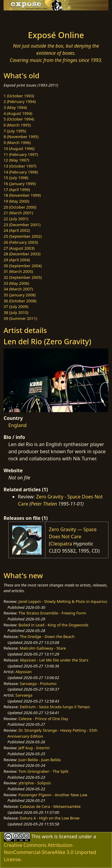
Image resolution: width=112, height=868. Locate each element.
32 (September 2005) (23, 277)
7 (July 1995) (15, 131)
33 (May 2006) (16, 283)
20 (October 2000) (20, 207)
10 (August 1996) (19, 148)
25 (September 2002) (23, 236)
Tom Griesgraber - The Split (43, 771)
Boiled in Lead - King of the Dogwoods (53, 625)
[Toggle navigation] (19, 19)
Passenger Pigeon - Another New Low (53, 795)
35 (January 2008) (20, 295)
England (17, 425)
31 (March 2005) (18, 271)
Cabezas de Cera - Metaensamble (50, 806)
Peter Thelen (44, 504)
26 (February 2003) (21, 242)
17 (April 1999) (17, 190)
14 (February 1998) (21, 172)
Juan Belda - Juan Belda (40, 760)
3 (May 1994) (15, 107)
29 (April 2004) (17, 260)
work (47, 836)
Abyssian (24, 672)
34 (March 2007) (18, 289)
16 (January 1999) (20, 184)
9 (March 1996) (17, 143)
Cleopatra (61, 544)
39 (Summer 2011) (20, 318)
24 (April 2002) (17, 230)
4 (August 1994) (18, 113)
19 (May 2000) (16, 201)
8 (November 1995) (21, 137)
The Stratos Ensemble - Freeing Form (52, 613)
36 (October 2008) (20, 301)
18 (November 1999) (22, 195)
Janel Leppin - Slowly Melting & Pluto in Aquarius (63, 601)
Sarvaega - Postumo (38, 684)
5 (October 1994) (19, 119)
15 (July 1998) (16, 178)
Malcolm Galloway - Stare (43, 648)
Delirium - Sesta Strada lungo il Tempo (55, 707)
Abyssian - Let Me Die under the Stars (54, 660)
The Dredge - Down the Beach (47, 636)
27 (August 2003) (19, 248)
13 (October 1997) (20, 166)
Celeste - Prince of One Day (43, 719)
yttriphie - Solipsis (35, 783)
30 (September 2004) (23, 266)
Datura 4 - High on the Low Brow (50, 818)
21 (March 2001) (18, 213)
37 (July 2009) (16, 306)
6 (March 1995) (17, 125)
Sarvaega (24, 695)
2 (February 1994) (20, 101)
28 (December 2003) (22, 254)
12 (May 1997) (16, 160)
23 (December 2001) (22, 225)
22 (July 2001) (16, 219)
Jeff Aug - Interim (34, 748)
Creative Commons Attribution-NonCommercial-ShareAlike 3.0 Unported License (50, 852)
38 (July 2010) (16, 312)
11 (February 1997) (21, 154)
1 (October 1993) (19, 96)
